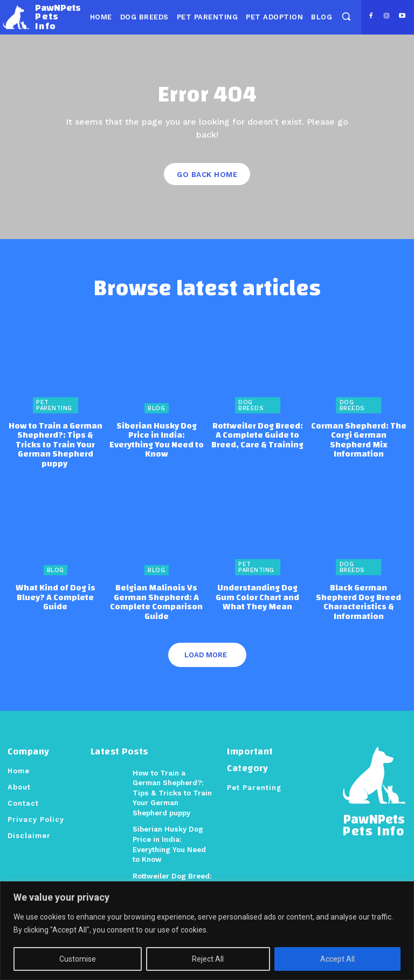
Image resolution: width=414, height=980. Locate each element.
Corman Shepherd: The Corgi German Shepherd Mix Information (358, 434)
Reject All (208, 959)
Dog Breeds (251, 405)
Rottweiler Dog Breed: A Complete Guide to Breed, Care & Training (257, 434)
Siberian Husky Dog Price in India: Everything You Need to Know (157, 434)
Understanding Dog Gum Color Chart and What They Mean (257, 584)
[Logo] (42, 17)
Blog (156, 408)
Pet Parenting (54, 405)
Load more (206, 641)
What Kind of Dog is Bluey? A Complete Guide (56, 580)
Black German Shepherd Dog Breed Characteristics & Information (358, 589)
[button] (346, 16)
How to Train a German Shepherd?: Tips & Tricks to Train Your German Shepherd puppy (56, 438)
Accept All (337, 959)
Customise (78, 959)
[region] (207, 931)
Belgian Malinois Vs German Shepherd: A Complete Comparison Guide (157, 589)
